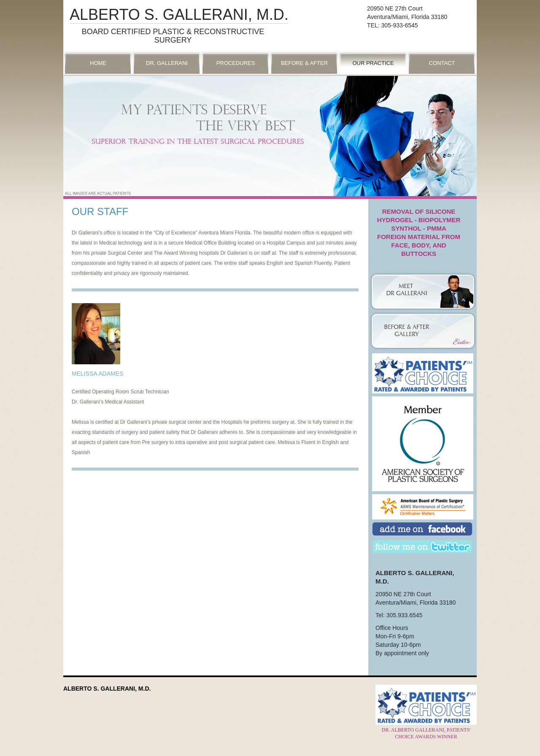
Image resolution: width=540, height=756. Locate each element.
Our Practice (373, 63)
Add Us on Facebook (422, 530)
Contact (442, 63)
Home (98, 63)
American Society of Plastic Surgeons (423, 417)
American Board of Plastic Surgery (423, 507)
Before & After (304, 63)
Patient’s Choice (423, 373)
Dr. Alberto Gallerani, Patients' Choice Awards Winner (426, 730)
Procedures (236, 63)
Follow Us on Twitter (422, 547)
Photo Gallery (423, 324)
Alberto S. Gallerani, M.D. (179, 15)
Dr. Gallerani (167, 63)
